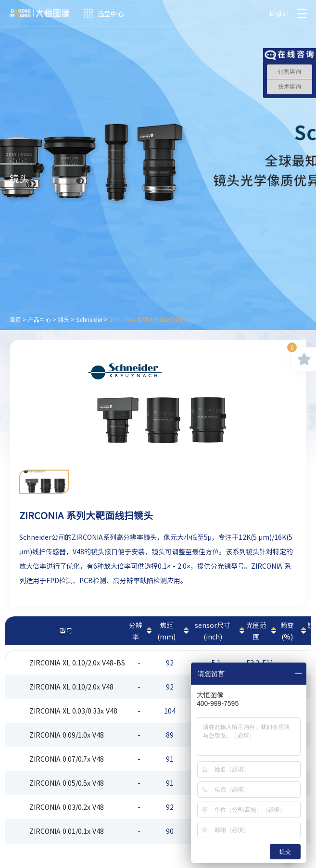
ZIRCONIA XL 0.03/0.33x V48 (73, 711)
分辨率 (136, 631)
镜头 (63, 319)
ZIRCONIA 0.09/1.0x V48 (67, 735)
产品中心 (39, 319)
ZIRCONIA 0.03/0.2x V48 (67, 807)
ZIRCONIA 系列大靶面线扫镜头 (149, 319)
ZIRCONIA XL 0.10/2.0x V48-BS (77, 663)
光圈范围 (256, 631)
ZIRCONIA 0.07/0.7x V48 (67, 759)
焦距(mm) (166, 631)
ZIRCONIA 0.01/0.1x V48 (67, 831)
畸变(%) (287, 631)
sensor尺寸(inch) (213, 631)
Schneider (89, 319)
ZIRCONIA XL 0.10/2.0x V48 (71, 687)
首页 (15, 319)
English (279, 13)
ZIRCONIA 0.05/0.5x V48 (67, 783)
